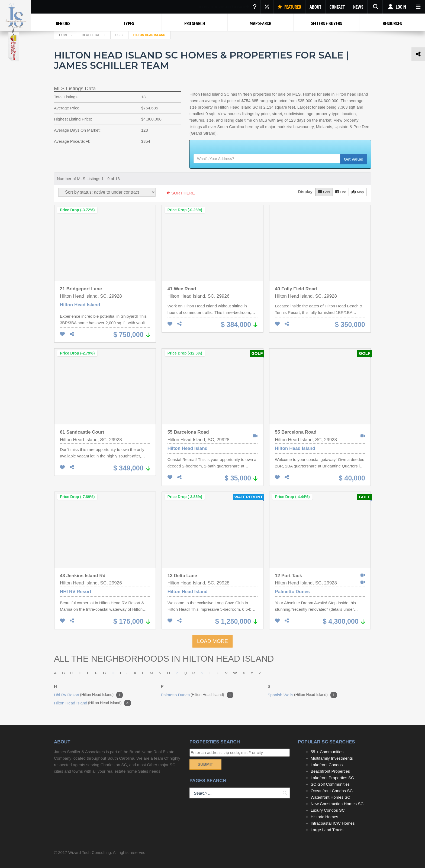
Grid (324, 192)
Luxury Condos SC (328, 810)
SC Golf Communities (330, 784)
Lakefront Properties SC (332, 778)
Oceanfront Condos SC (332, 791)
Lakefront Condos (327, 765)
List (340, 192)
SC (117, 35)
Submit (205, 764)
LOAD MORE (212, 641)
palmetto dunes (197, 695)
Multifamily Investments (332, 758)
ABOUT (315, 7)
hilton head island (92, 703)
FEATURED (289, 7)
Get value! (354, 159)
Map (358, 192)
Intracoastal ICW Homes (333, 823)
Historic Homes (324, 817)
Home (64, 35)
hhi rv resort (88, 695)
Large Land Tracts (327, 830)
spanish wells (302, 695)
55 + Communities (327, 752)
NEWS (358, 7)
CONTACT (337, 7)
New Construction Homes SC (337, 804)
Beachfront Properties (330, 771)
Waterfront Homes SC (330, 797)
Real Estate (92, 35)
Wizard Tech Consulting (90, 852)
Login (396, 7)
